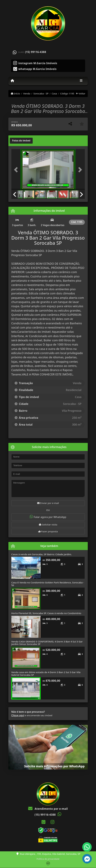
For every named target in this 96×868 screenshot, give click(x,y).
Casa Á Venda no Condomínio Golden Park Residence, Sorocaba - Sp (48, 584)
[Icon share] (35, 63)
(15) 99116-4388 (36, 52)
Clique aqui (18, 715)
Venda (27, 93)
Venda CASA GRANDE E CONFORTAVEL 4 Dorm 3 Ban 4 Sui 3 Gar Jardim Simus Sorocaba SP (47, 643)
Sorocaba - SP (41, 93)
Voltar (81, 93)
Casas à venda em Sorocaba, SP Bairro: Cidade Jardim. (42, 554)
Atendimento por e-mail (48, 809)
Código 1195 (67, 93)
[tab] (21, 141)
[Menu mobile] (12, 81)
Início (15, 93)
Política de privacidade (48, 859)
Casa (54, 93)
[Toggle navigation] (81, 81)
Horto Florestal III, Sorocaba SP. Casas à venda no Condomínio (46, 613)
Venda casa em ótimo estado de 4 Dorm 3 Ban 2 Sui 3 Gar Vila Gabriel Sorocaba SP (46, 674)
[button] (17, 170)
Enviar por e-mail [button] (48, 503)
